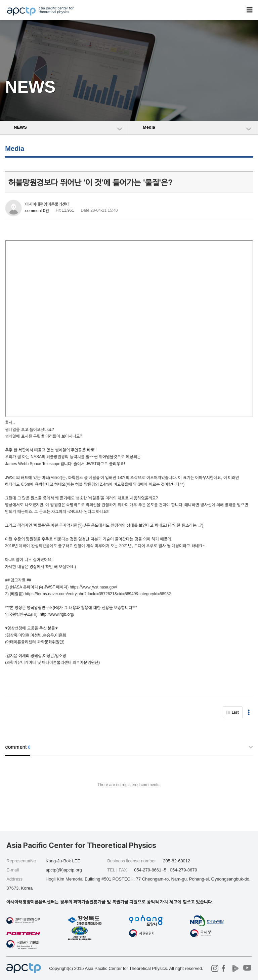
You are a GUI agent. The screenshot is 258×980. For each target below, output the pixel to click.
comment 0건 (37, 211)
